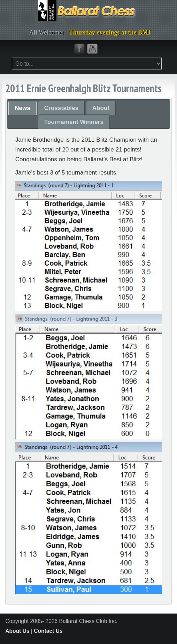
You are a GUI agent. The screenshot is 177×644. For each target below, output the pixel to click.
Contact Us (48, 631)
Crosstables (61, 108)
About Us (17, 631)
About (101, 108)
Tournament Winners (74, 122)
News (22, 108)
